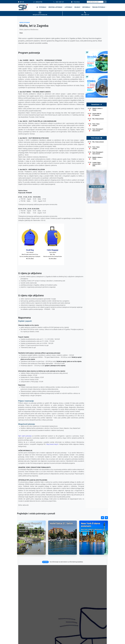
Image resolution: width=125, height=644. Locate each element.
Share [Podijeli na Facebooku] (21, 33)
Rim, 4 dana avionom (98, 119)
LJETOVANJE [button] (68, 7)
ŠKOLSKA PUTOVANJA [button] (99, 7)
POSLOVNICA (76, 2)
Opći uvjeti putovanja (25, 436)
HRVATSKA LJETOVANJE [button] (55, 7)
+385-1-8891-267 (59, 2)
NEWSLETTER (38, 2)
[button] (103, 518)
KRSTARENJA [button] (86, 7)
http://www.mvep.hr (52, 444)
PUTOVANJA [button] (43, 7)
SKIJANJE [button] (77, 7)
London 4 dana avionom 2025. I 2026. (97, 164)
